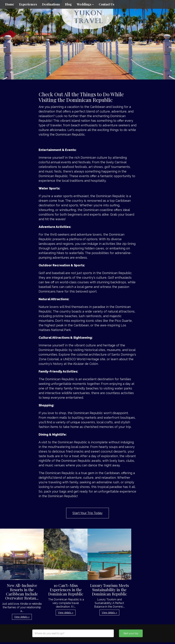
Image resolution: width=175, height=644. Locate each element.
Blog (68, 4)
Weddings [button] (85, 4)
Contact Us (106, 4)
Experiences (28, 4)
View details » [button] (22, 617)
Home (10, 4)
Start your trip (131, 633)
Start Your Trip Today (87, 513)
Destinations (51, 4)
